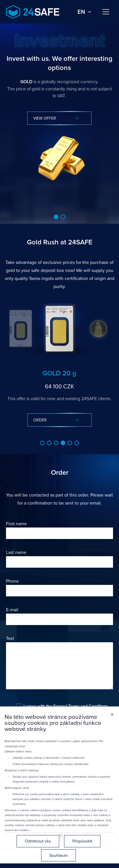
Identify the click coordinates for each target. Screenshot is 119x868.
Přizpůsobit (82, 841)
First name (16, 523)
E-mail (12, 610)
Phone (12, 581)
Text (10, 638)
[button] (56, 217)
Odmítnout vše (38, 841)
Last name (16, 552)
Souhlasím (58, 855)
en (85, 12)
